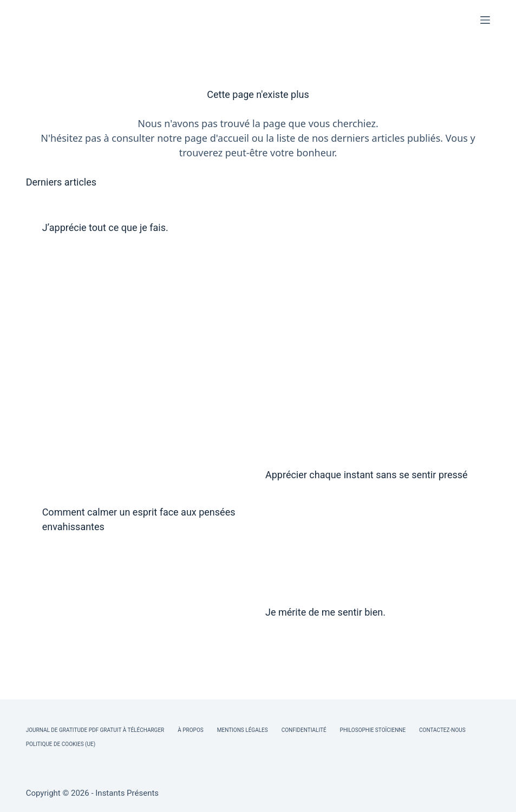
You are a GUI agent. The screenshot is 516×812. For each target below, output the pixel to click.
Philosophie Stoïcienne (373, 730)
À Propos (190, 730)
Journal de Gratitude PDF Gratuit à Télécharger (95, 730)
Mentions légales (243, 730)
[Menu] (485, 20)
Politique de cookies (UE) (61, 744)
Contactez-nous (442, 730)
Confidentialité (304, 730)
